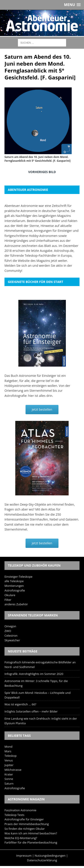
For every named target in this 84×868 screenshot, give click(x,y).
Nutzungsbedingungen (50, 856)
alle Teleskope (14, 581)
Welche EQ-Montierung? (21, 838)
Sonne (9, 779)
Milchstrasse (13, 770)
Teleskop (11, 756)
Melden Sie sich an (18, 265)
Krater (9, 774)
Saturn (9, 783)
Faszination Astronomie (20, 810)
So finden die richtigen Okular (25, 829)
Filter (8, 600)
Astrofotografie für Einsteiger (24, 819)
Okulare (10, 595)
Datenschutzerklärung (42, 860)
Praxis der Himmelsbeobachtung (27, 824)
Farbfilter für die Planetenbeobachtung (31, 842)
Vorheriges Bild (42, 172)
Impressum (24, 856)
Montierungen (14, 586)
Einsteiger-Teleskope (18, 577)
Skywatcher (12, 640)
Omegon (10, 626)
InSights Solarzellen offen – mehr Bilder (31, 711)
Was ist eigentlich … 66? (20, 704)
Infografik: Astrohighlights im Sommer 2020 (34, 674)
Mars (8, 751)
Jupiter (9, 765)
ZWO (8, 631)
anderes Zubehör (16, 604)
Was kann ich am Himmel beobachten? (31, 833)
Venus (9, 760)
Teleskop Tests (14, 815)
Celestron (11, 636)
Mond (8, 747)
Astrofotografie (15, 590)
